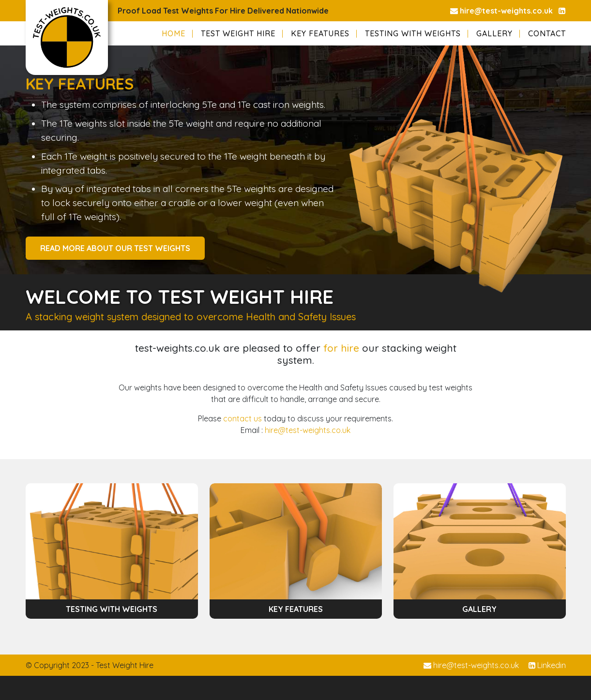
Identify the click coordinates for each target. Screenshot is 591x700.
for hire (341, 348)
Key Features (320, 33)
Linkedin (547, 665)
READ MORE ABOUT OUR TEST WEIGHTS (115, 248)
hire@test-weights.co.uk (501, 11)
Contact (547, 33)
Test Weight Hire (238, 33)
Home (174, 33)
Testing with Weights (413, 33)
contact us (242, 418)
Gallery (494, 33)
